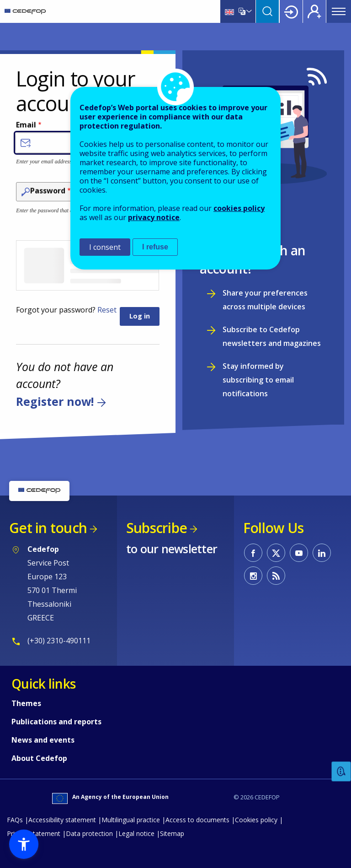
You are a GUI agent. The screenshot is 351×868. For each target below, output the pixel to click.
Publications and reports (56, 722)
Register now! (55, 401)
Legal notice (136, 833)
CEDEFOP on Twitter (276, 553)
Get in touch (48, 528)
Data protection (89, 833)
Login (291, 11)
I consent (105, 247)
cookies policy (239, 208)
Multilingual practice (131, 820)
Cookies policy (256, 820)
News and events (43, 740)
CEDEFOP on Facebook (253, 553)
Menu (339, 11)
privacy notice (154, 217)
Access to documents (197, 820)
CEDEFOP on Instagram (253, 576)
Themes (26, 703)
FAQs (15, 820)
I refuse (155, 247)
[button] (24, 844)
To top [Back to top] (326, 846)
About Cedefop (39, 758)
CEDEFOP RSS (276, 576)
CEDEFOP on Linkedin (322, 553)
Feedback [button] (341, 772)
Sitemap (172, 833)
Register (314, 11)
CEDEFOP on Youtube (299, 553)
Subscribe (157, 528)
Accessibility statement (62, 820)
